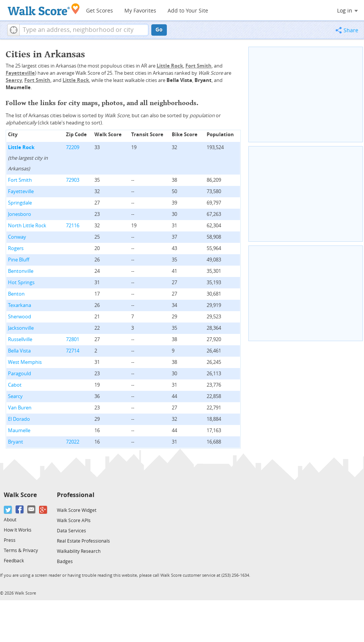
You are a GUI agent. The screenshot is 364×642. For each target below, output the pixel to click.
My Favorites (140, 11)
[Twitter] (8, 510)
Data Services (71, 531)
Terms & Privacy (21, 551)
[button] (13, 30)
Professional (76, 495)
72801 (73, 339)
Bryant (16, 442)
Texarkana (20, 305)
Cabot (15, 385)
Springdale (20, 203)
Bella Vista (19, 351)
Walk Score (20, 495)
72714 (73, 351)
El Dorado (19, 419)
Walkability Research (79, 551)
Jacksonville (21, 328)
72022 (73, 442)
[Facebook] (20, 510)
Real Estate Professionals (83, 541)
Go (159, 30)
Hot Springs (21, 282)
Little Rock (21, 147)
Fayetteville (21, 191)
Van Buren (20, 408)
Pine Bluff (19, 260)
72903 (73, 180)
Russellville (20, 339)
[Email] (32, 510)
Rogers (16, 248)
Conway (17, 237)
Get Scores (100, 11)
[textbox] (84, 30)
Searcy (15, 396)
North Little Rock (27, 226)
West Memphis (25, 362)
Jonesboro (20, 214)
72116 (73, 226)
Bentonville (21, 271)
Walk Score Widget (77, 510)
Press (10, 540)
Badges (65, 562)
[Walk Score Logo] (44, 9)
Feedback (14, 561)
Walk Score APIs (74, 521)
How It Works (18, 530)
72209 (73, 147)
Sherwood (20, 317)
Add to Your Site (188, 11)
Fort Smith (20, 180)
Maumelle (19, 430)
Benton (16, 294)
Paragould (20, 374)
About (10, 520)
